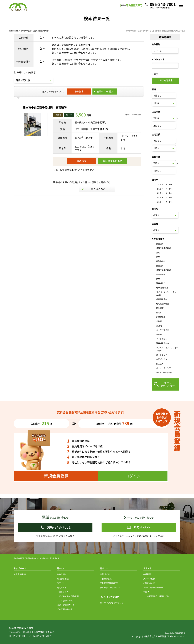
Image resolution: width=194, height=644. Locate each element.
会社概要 (147, 574)
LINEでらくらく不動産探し (69, 596)
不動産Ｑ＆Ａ (63, 592)
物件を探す (62, 574)
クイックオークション (110, 588)
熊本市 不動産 (14, 35)
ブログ (146, 592)
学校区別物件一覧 (65, 609)
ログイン (61, 583)
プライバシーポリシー (153, 588)
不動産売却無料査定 (109, 583)
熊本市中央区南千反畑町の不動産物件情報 (35, 35)
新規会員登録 (63, 579)
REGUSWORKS (180, 633)
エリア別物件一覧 (65, 601)
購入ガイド (62, 588)
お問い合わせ (149, 583)
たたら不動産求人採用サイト (156, 596)
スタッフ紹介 (149, 579)
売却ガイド (105, 574)
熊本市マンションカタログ (112, 603)
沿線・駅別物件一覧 (66, 605)
